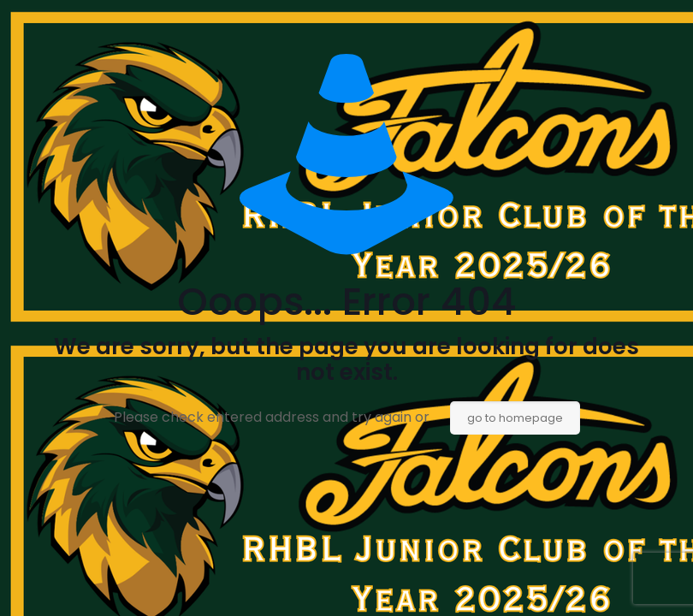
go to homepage (515, 418)
